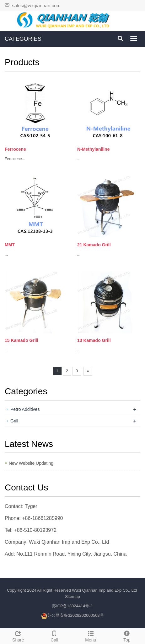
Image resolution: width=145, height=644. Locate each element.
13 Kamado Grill (94, 340)
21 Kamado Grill (94, 245)
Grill (14, 421)
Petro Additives (25, 409)
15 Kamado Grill (21, 340)
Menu (91, 636)
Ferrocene (15, 149)
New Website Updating (31, 463)
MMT (10, 245)
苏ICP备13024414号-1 (72, 606)
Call (55, 636)
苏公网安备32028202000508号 (75, 615)
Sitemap (72, 597)
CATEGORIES (23, 39)
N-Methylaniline (93, 149)
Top (127, 636)
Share (18, 636)
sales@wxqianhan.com (36, 5)
